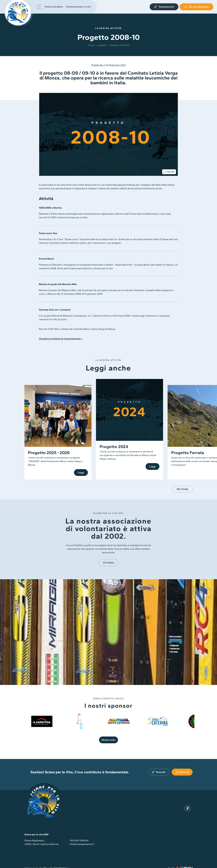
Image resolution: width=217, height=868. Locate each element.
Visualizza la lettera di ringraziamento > (61, 339)
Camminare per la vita (78, 7)
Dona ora (182, 772)
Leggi (81, 473)
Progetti (102, 45)
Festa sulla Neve (54, 7)
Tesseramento (164, 7)
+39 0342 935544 (79, 840)
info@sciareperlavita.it (82, 844)
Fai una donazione (197, 7)
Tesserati (159, 772)
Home (91, 45)
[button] (39, 7)
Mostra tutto (108, 740)
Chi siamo (108, 563)
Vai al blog (182, 489)
